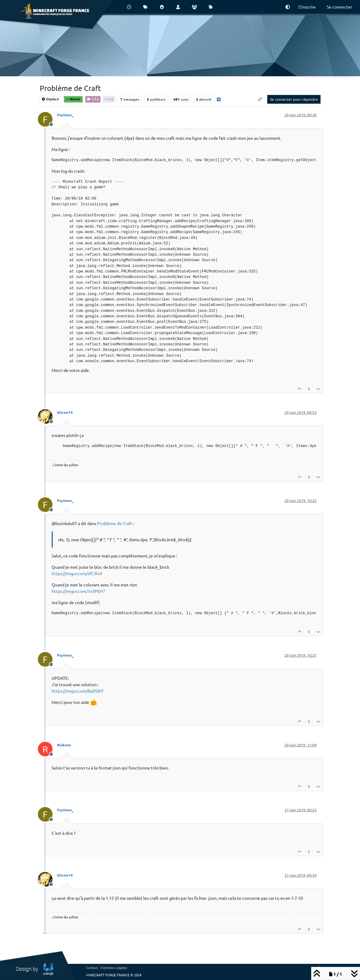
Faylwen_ (65, 115)
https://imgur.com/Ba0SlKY (78, 691)
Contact (92, 967)
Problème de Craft (115, 523)
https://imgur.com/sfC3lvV (77, 573)
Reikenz (64, 745)
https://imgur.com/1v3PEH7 (78, 591)
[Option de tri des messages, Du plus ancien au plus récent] (260, 99)
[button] (288, 7)
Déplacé (50, 99)
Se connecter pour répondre (294, 99)
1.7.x (93, 99)
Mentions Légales (114, 967)
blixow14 (65, 412)
